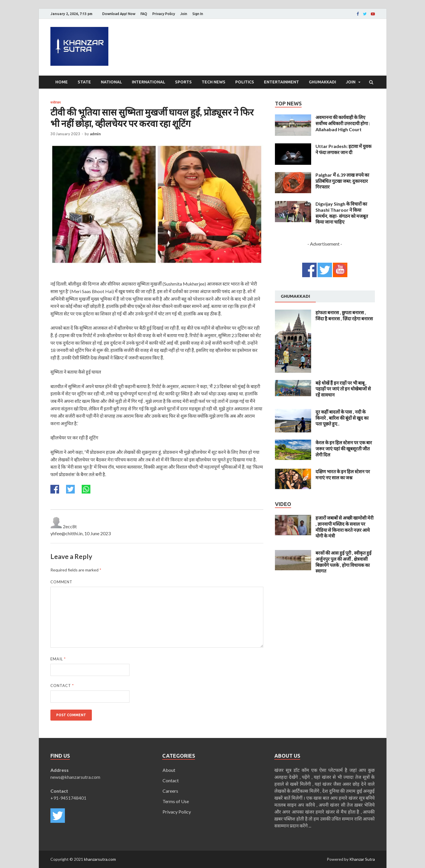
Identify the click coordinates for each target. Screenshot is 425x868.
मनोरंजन (55, 103)
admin (95, 134)
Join (184, 14)
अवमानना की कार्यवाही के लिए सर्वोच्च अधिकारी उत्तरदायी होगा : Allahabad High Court (343, 123)
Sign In (198, 14)
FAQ (144, 14)
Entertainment (281, 82)
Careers (170, 791)
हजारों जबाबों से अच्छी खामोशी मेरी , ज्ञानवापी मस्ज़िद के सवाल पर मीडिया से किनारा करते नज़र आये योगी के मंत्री (344, 527)
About (169, 770)
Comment (61, 582)
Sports (183, 82)
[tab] (295, 297)
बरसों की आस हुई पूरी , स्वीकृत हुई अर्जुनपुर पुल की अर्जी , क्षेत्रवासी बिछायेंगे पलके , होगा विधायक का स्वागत (343, 562)
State (84, 82)
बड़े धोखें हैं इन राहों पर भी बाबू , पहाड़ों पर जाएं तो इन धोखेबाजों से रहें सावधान (343, 389)
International (148, 82)
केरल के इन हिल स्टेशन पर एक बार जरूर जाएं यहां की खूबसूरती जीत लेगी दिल (344, 448)
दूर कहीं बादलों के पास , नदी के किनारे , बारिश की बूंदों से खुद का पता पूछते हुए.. (342, 418)
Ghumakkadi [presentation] (295, 296)
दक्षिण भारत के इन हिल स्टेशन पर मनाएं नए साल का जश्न (343, 474)
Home (62, 82)
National (111, 82)
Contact (62, 686)
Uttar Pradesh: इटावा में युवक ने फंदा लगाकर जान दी (343, 149)
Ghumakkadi (322, 82)
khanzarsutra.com (100, 859)
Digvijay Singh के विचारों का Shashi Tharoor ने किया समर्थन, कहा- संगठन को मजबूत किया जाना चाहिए (342, 213)
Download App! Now (119, 14)
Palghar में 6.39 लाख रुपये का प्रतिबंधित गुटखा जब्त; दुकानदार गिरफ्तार (342, 181)
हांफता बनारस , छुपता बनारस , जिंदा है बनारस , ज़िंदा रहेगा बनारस (344, 315)
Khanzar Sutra (362, 859)
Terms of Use (176, 801)
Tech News (214, 82)
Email (58, 659)
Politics (245, 82)
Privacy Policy (164, 14)
